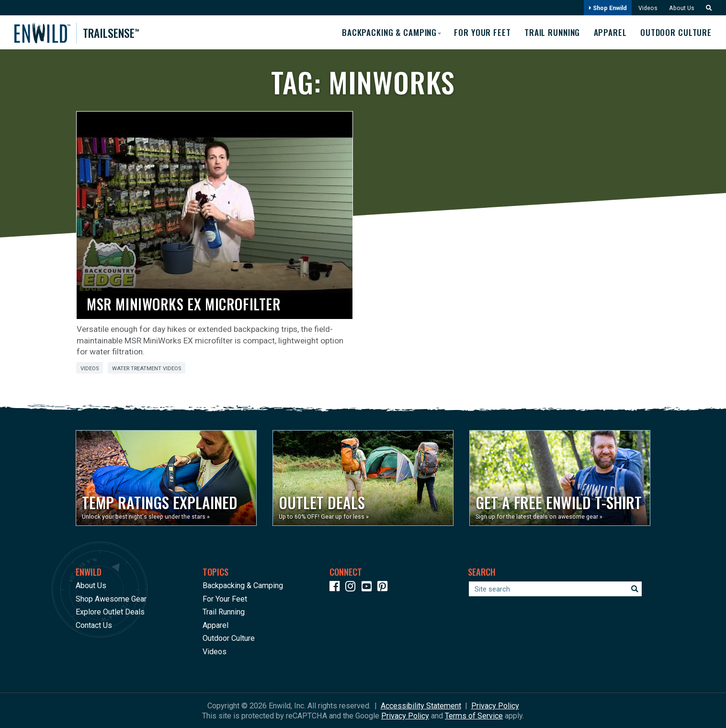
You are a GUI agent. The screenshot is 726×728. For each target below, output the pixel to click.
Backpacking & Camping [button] (382, 32)
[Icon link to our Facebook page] (337, 587)
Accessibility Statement (421, 705)
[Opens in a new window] (166, 478)
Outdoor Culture (676, 32)
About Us (681, 8)
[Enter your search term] (555, 588)
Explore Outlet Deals (110, 611)
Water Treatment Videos (147, 368)
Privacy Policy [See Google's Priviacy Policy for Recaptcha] (405, 715)
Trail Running (549, 32)
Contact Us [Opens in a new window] (94, 625)
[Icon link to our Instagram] (352, 587)
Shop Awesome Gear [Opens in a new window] (111, 598)
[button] (706, 8)
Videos (646, 8)
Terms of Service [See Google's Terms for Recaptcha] (474, 715)
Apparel (609, 32)
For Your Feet (477, 32)
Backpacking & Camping (243, 585)
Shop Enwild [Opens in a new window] (605, 8)
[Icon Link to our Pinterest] (385, 587)
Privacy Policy (495, 705)
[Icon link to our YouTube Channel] (369, 587)
